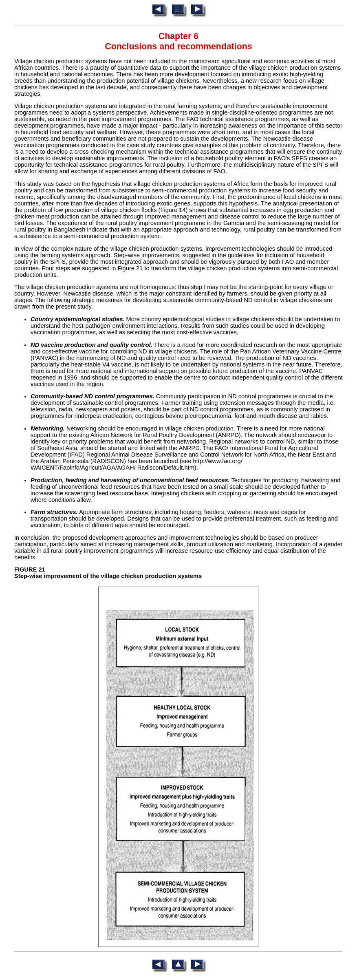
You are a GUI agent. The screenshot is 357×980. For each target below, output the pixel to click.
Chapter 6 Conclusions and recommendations (178, 41)
